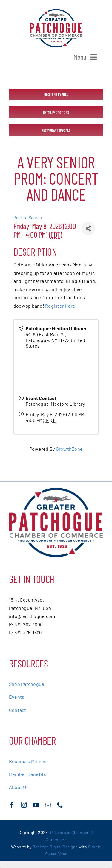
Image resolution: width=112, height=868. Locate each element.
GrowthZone (69, 449)
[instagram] (24, 805)
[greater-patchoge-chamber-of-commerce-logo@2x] (56, 11)
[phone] (60, 805)
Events (17, 697)
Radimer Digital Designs (56, 847)
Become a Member (29, 761)
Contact (18, 710)
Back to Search (28, 218)
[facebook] (12, 805)
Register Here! (61, 306)
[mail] (48, 805)
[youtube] (36, 805)
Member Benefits (28, 774)
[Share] (88, 228)
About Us (19, 787)
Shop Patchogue (27, 684)
